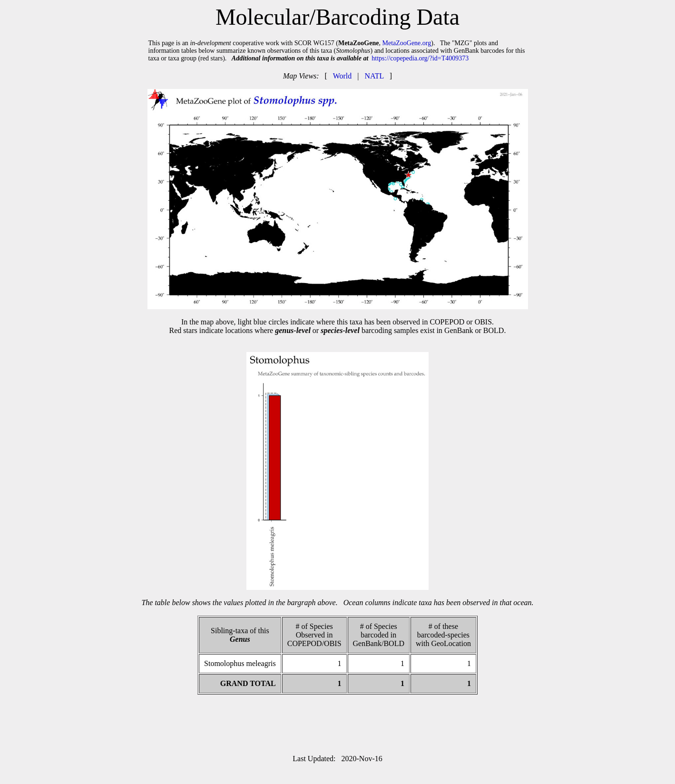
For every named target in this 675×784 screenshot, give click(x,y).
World (342, 76)
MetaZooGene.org (406, 43)
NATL (374, 76)
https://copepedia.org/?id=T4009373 (420, 58)
